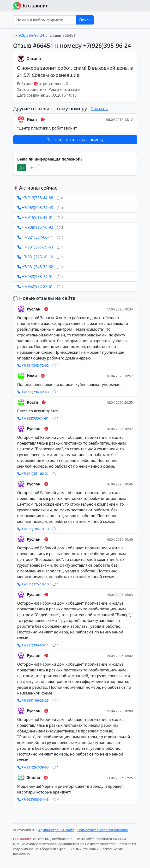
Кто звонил (31, 6)
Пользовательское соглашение (103, 830)
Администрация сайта (56, 830)
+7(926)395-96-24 (29, 35)
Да (22, 168)
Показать (99, 109)
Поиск (85, 20)
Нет (34, 168)
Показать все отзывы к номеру (75, 140)
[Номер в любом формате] (45, 20)
